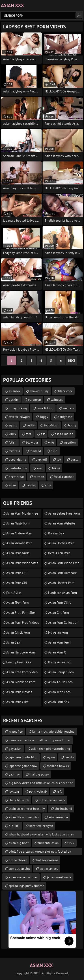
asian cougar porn (61, 672)
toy (59, 460)
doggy (44, 417)
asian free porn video (22, 672)
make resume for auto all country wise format (40, 740)
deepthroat (16, 477)
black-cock (65, 391)
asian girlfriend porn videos (21, 683)
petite (30, 425)
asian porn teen (59, 642)
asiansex (15, 391)
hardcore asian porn (62, 593)
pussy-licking (18, 408)
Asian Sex (13, 642)
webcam (68, 408)
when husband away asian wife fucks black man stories (41, 835)
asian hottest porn (61, 583)
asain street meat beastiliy (27, 809)
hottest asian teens (52, 800)
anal (40, 468)
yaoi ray (14, 774)
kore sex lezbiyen (41, 826)
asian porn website (62, 523)
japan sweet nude (59, 877)
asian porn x (57, 652)
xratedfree (16, 732)
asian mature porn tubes (19, 534)
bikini (56, 468)
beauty (69, 757)
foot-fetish (51, 425)
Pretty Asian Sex (60, 662)
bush (54, 451)
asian (12, 485)
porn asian (14, 593)
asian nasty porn (18, 523)
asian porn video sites (22, 563)
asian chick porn (18, 632)
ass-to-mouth (64, 434)
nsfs (59, 791)
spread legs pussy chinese (26, 886)
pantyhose (65, 417)
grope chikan (18, 860)
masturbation (18, 468)
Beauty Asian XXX (19, 662)
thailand (35, 451)
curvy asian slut (19, 869)
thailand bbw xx (58, 766)
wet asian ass (49, 869)
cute (48, 485)
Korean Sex (56, 533)
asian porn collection (63, 622)
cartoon (39, 477)
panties (31, 485)
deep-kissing (17, 460)
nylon (51, 757)
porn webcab (38, 791)
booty (72, 425)
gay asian (15, 749)
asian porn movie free (22, 513)
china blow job (19, 800)
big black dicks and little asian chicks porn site (41, 783)
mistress (14, 451)
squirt (13, 425)
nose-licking (45, 408)
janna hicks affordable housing (53, 732)
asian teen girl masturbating (51, 749)
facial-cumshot (64, 477)
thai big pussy (39, 774)
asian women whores (23, 877)
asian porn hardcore (62, 573)
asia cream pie (58, 817)
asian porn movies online (19, 693)
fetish (13, 442)
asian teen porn (17, 603)
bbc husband (63, 809)
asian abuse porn (60, 682)
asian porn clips (59, 603)
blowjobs (32, 442)
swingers (57, 400)
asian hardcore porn (21, 652)
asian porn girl (17, 583)
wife (51, 442)
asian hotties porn (61, 543)
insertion (70, 442)
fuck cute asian (48, 843)
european (34, 400)
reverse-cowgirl (19, 417)
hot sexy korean (47, 860)
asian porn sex (59, 702)
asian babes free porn (64, 513)
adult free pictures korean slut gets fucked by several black (40, 852)
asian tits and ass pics (24, 817)
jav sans (14, 791)
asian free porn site (21, 613)
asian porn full (17, 573)
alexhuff (41, 460)
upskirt (14, 400)
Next (72, 361)
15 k (71, 843)
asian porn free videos (23, 622)
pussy (74, 460)
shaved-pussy (39, 391)
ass (43, 434)
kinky (12, 434)
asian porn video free (64, 563)
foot (29, 434)
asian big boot (19, 843)
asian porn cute (17, 702)
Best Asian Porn (59, 553)
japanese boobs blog (23, 757)
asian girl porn (58, 613)
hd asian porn (58, 632)
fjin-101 (14, 826)
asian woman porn (19, 543)
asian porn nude (18, 553)
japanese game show (23, 766)
